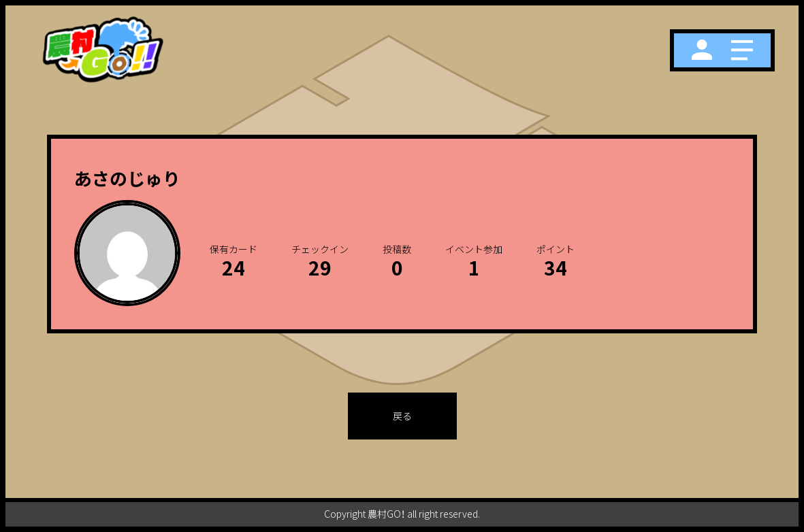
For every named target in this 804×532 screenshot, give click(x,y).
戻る (402, 416)
